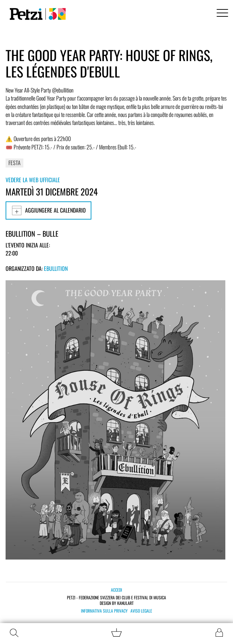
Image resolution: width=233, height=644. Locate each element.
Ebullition (56, 268)
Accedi (116, 590)
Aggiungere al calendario (48, 210)
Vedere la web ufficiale (33, 180)
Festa (14, 163)
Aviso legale (141, 611)
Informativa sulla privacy (104, 611)
